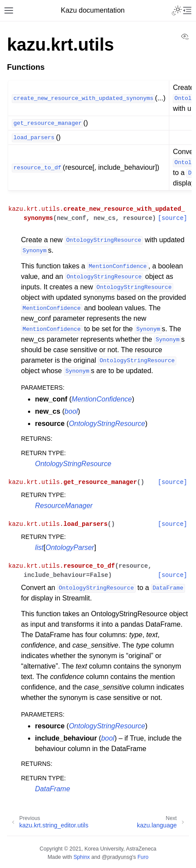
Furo (143, 857)
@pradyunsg (117, 857)
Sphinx (82, 857)
